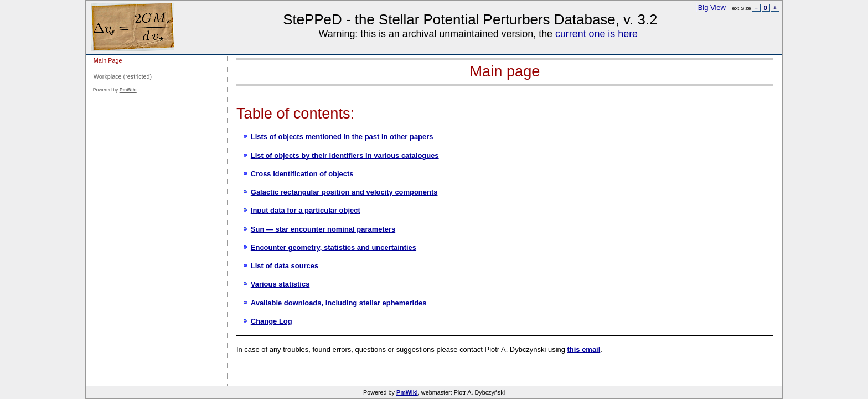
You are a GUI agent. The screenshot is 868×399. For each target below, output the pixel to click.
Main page (505, 71)
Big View (712, 7)
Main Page (108, 60)
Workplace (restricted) (123, 76)
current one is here (596, 34)
